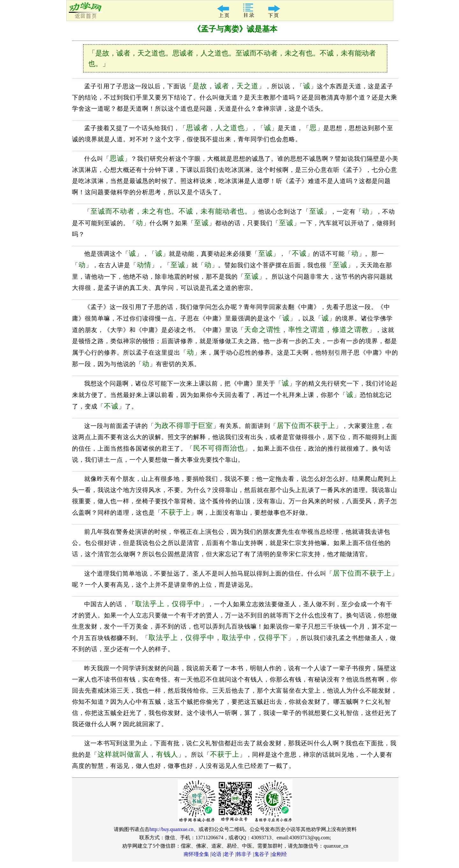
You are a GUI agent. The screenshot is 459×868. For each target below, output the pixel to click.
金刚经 (279, 854)
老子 (229, 854)
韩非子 (244, 854)
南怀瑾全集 (196, 854)
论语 (216, 854)
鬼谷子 (262, 854)
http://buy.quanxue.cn (172, 829)
